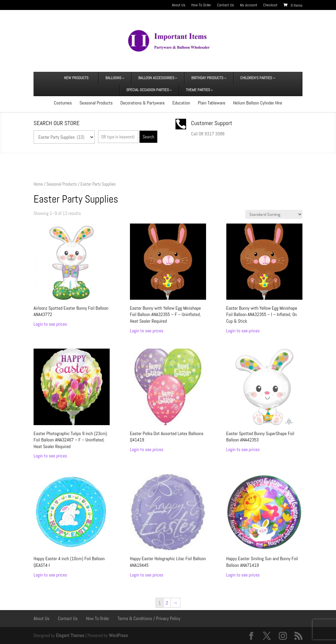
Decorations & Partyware (142, 103)
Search (148, 137)
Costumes (63, 103)
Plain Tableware (212, 103)
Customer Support (212, 123)
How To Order (201, 5)
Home (38, 184)
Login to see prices (50, 324)
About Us (179, 5)
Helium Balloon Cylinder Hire (258, 103)
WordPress (118, 635)
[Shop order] (274, 214)
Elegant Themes (70, 635)
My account (249, 5)
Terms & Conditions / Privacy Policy (149, 618)
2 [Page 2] (167, 603)
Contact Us (225, 5)
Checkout (270, 5)
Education (181, 103)
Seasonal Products (96, 103)
